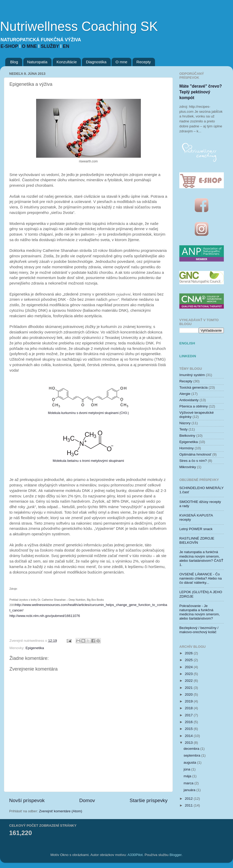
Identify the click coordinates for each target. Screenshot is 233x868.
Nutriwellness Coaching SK (79, 26)
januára (190, 790)
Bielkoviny (187, 436)
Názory (185, 423)
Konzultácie (67, 62)
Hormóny (187, 448)
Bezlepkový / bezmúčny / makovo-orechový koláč (199, 630)
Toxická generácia (193, 387)
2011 (189, 805)
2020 (189, 694)
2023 (189, 674)
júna (187, 769)
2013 (189, 743)
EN (66, 46)
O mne (121, 62)
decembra (192, 749)
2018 (189, 708)
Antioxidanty (189, 400)
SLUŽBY (51, 46)
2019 (189, 701)
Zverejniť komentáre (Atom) (61, 811)
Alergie (185, 394)
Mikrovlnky (188, 467)
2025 (189, 660)
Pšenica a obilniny (194, 406)
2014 (189, 736)
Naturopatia (37, 62)
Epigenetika (35, 648)
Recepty (144, 62)
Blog (14, 62)
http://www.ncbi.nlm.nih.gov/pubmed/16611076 (45, 616)
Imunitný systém (192, 375)
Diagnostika (96, 62)
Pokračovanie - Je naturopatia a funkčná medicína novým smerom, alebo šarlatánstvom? (200, 612)
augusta (190, 762)
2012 (189, 799)
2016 (189, 722)
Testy (184, 429)
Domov (87, 800)
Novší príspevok (27, 800)
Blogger (176, 855)
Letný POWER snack (196, 529)
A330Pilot (135, 855)
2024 (189, 667)
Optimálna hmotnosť (195, 454)
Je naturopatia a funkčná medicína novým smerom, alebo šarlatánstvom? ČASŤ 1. (201, 558)
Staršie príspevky (149, 800)
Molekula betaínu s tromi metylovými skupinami (88, 461)
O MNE (30, 46)
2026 (189, 653)
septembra (192, 755)
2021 (189, 688)
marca (189, 783)
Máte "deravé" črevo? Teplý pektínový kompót (201, 92)
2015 (189, 729)
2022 (189, 681)
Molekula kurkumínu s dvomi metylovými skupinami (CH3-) (88, 413)
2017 (189, 715)
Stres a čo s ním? (193, 461)
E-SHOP (10, 46)
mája (188, 776)
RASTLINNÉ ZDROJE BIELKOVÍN (197, 540)
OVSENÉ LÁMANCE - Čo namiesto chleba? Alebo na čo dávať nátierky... (201, 578)
